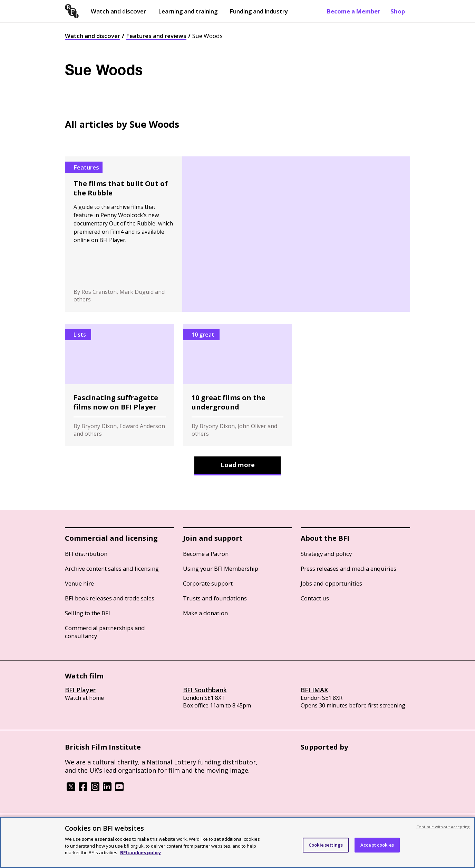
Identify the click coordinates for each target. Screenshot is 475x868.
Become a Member (353, 11)
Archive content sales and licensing (112, 568)
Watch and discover (118, 11)
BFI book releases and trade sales (110, 598)
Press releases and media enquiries (348, 568)
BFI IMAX (314, 690)
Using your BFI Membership (221, 568)
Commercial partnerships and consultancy (105, 632)
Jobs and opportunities (331, 583)
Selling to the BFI (88, 613)
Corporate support (208, 583)
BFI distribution (86, 554)
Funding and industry (259, 11)
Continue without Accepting (443, 827)
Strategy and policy (326, 554)
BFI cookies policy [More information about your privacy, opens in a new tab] (140, 852)
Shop (398, 11)
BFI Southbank (205, 690)
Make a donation (205, 613)
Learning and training (188, 11)
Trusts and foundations (215, 598)
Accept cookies (377, 845)
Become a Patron (206, 554)
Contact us (315, 598)
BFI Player (80, 690)
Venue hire (79, 583)
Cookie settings (326, 845)
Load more (238, 465)
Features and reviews (156, 36)
